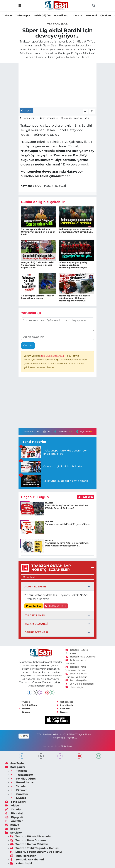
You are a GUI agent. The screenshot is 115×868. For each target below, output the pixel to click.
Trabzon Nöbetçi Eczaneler (31, 836)
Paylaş (27, 111)
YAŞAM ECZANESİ (36, 624)
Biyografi (14, 817)
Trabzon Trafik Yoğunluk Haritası (35, 848)
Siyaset (62, 712)
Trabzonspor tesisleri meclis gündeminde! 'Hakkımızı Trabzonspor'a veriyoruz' (74, 298)
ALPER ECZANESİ (36, 587)
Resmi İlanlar (62, 16)
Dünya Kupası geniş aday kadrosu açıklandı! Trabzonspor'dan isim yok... (74, 265)
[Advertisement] (57, 404)
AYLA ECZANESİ (35, 615)
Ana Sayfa (14, 763)
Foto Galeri (15, 802)
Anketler (14, 821)
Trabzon (7, 16)
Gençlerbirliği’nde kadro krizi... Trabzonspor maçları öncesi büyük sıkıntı (38, 265)
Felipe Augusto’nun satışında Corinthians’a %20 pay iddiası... (76, 231)
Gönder (28, 345)
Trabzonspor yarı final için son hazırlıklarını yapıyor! (38, 297)
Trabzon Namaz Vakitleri (29, 844)
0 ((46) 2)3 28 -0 (56, 606)
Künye (12, 825)
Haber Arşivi (75, 687)
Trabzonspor (23, 16)
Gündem (106, 16)
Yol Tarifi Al (34, 606)
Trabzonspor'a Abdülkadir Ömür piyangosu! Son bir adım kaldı (38, 232)
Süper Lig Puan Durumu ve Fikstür (36, 852)
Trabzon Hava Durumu (81, 657)
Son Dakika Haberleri (80, 684)
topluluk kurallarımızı (53, 356)
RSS (24, 736)
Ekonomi (91, 16)
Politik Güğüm (42, 16)
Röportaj (14, 813)
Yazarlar (78, 16)
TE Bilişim (66, 746)
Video (12, 806)
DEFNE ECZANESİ (36, 632)
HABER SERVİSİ (30, 118)
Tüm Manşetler (76, 680)
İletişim (13, 829)
